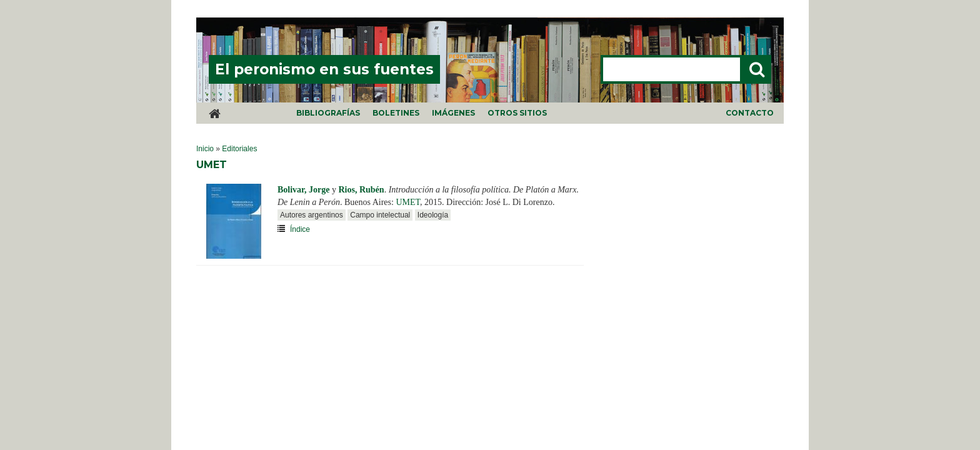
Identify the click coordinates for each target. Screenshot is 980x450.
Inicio (205, 149)
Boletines (396, 113)
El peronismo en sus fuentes (324, 69)
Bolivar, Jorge (303, 190)
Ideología (433, 215)
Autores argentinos (312, 215)
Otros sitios (517, 113)
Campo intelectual (380, 215)
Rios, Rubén (361, 190)
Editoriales (239, 149)
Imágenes (453, 113)
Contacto (750, 113)
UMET (408, 202)
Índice (300, 229)
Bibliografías (328, 113)
